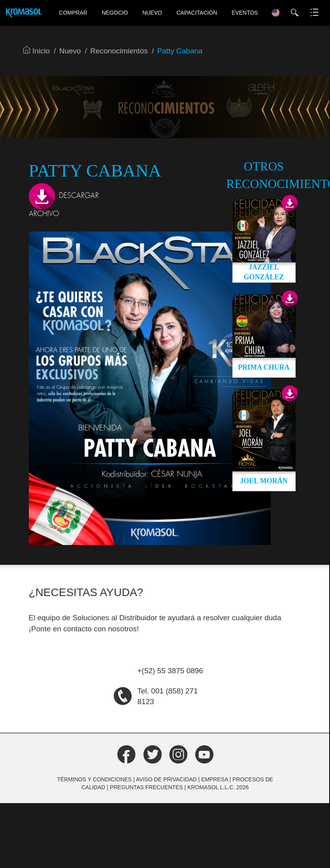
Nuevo (152, 13)
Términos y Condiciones (94, 779)
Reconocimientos (119, 51)
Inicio (37, 51)
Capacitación (197, 13)
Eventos (245, 13)
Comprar (73, 13)
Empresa (215, 779)
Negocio (115, 13)
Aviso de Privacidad (166, 779)
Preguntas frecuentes (146, 787)
